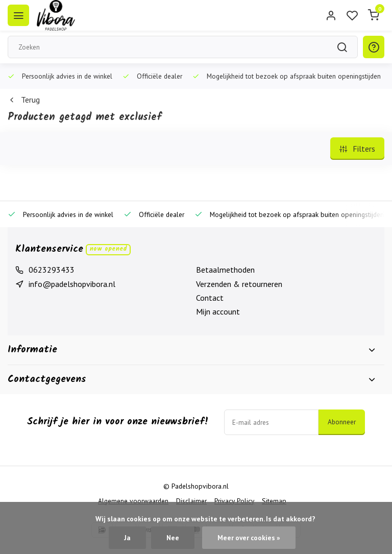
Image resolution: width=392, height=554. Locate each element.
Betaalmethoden (225, 270)
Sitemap (274, 501)
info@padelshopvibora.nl (72, 284)
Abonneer (342, 422)
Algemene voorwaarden (133, 501)
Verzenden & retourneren (239, 284)
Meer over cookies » (249, 538)
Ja (127, 538)
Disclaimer (191, 501)
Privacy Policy (234, 501)
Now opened (108, 249)
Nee (173, 538)
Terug (24, 100)
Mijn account (218, 311)
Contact (210, 298)
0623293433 (52, 270)
